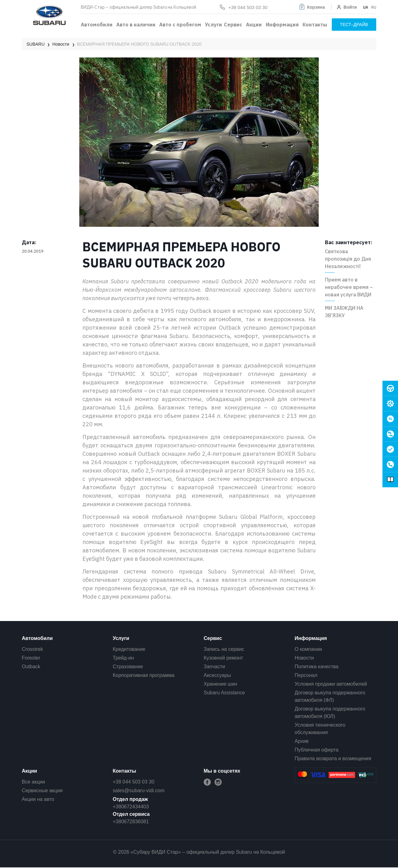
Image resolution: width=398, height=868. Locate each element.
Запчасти (214, 667)
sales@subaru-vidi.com (139, 790)
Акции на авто (38, 799)
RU (374, 7)
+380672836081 (131, 822)
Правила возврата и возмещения (333, 758)
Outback (31, 667)
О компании (308, 649)
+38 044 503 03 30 (134, 782)
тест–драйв (354, 25)
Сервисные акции (42, 790)
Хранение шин (220, 684)
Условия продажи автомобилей (331, 684)
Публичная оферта (317, 750)
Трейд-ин (123, 658)
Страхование (128, 667)
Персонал (306, 675)
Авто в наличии (136, 25)
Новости (304, 658)
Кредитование (129, 649)
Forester (31, 658)
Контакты (315, 25)
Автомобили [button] (97, 25)
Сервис (233, 25)
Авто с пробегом (180, 25)
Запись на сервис (224, 649)
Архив (302, 741)
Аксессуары (217, 675)
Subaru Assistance (224, 693)
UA (366, 7)
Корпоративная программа (144, 675)
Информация (282, 25)
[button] (312, 7)
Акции (254, 25)
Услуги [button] (213, 25)
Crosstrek (32, 649)
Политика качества (317, 667)
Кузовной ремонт (223, 658)
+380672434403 (131, 807)
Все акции (33, 782)
